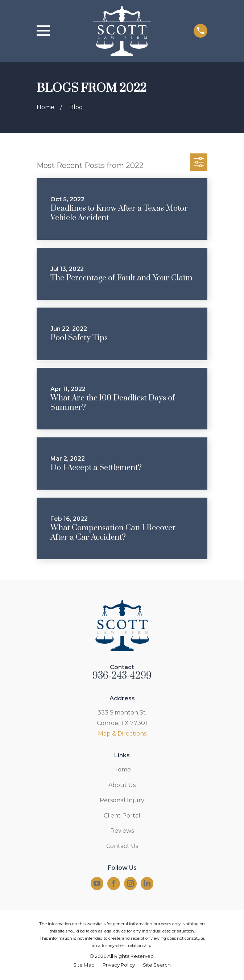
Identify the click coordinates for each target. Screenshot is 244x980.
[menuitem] (84, 965)
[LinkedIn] (147, 883)
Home (122, 769)
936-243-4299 (122, 676)
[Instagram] (130, 883)
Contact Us (122, 846)
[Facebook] (114, 883)
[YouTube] (97, 883)
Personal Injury (122, 800)
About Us (122, 785)
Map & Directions (122, 734)
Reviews (122, 831)
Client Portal (122, 816)
